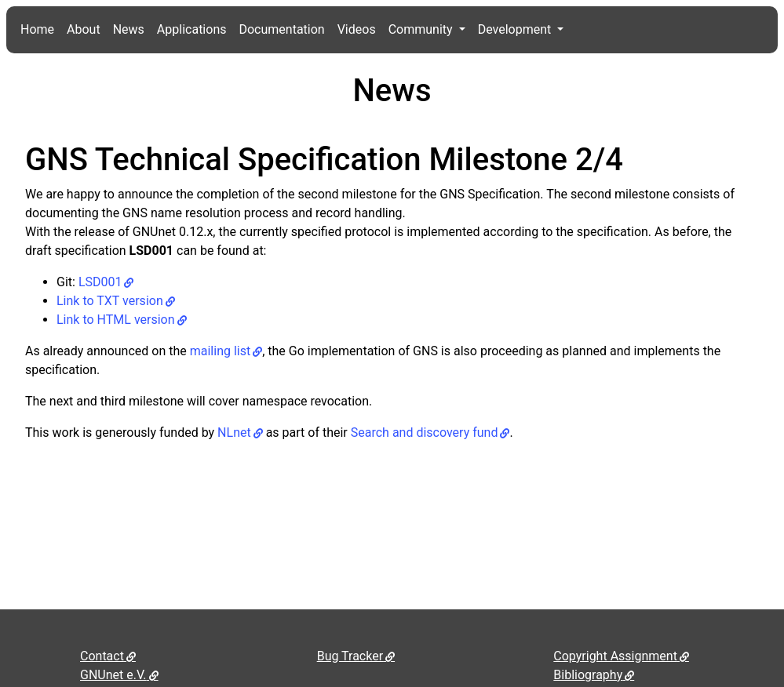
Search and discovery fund (425, 433)
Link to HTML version (116, 320)
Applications (192, 29)
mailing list (220, 351)
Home (37, 29)
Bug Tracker (350, 656)
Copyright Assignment (615, 656)
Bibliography (588, 675)
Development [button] (516, 29)
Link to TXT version (110, 301)
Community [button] (422, 29)
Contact (102, 656)
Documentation (281, 29)
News (129, 29)
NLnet (234, 433)
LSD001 (100, 282)
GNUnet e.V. (113, 675)
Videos (357, 29)
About (84, 29)
